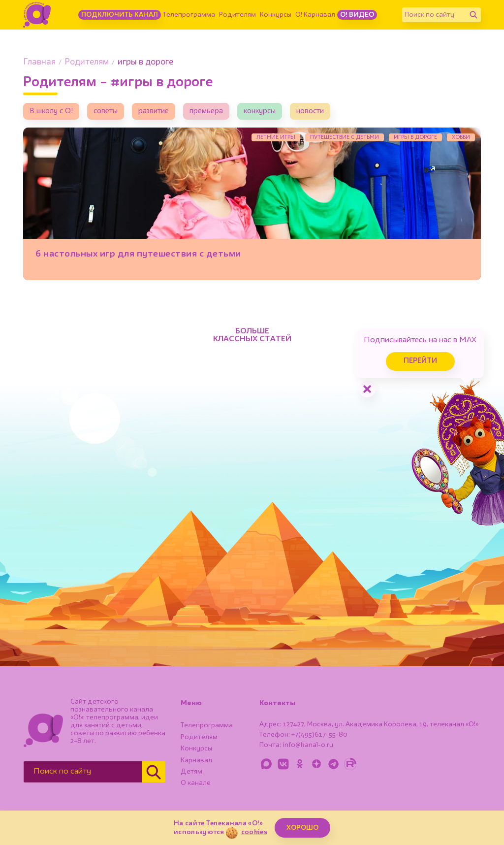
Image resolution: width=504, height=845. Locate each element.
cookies (254, 832)
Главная (39, 62)
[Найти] (473, 15)
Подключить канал (120, 15)
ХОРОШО (302, 828)
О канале (196, 783)
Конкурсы (276, 15)
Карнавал (196, 760)
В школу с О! (51, 112)
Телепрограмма (189, 15)
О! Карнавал (315, 15)
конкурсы (260, 112)
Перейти (420, 361)
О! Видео (357, 15)
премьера (206, 112)
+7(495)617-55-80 (319, 735)
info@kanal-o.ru (308, 745)
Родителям (237, 15)
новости (310, 112)
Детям (191, 772)
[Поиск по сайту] (434, 15)
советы (106, 112)
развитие (154, 112)
